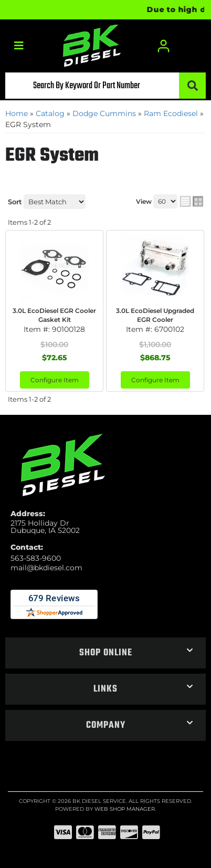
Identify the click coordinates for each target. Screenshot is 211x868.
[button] (105, 86)
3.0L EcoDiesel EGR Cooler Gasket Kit (54, 315)
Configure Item (55, 380)
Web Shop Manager (125, 809)
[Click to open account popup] (163, 46)
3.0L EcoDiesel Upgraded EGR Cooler (155, 315)
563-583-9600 (36, 558)
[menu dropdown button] (19, 46)
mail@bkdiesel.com (46, 568)
